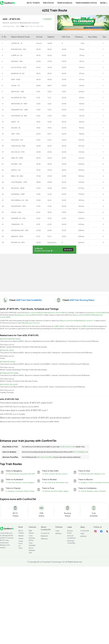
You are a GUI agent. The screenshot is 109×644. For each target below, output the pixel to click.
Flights (21, 536)
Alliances (44, 539)
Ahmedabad (60, 483)
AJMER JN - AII (17, 55)
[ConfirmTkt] (7, 528)
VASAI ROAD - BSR (18, 146)
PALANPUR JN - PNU (19, 98)
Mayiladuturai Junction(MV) (55, 313)
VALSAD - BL (16, 128)
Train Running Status (86, 3)
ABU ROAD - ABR (18, 92)
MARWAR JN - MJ (18, 73)
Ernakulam (103, 491)
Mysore (17, 474)
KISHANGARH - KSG (19, 49)
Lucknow (65, 474)
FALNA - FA (15, 86)
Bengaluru (98, 474)
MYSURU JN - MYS (18, 242)
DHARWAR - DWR (18, 194)
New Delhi (32, 474)
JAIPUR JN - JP (17, 43)
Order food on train (68, 447)
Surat (67, 483)
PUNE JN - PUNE (17, 158)
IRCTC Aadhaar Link (80, 452)
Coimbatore (20, 491)
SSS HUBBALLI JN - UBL (20, 200)
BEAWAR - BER (17, 61)
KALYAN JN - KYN (18, 152)
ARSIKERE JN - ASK (18, 218)
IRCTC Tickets (33, 3)
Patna (46, 474)
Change (47, 19)
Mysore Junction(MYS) (33, 313)
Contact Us (45, 533)
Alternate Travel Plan (45, 457)
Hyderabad (24, 474)
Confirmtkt (85, 531)
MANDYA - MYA (17, 236)
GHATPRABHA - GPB (19, 182)
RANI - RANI (16, 79)
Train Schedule (65, 3)
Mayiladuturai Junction (84, 321)
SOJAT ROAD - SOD (19, 67)
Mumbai (58, 474)
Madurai (27, 491)
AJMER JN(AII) (59, 326)
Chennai (11, 474)
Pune (103, 474)
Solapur (61, 491)
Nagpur (66, 491)
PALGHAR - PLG (17, 140)
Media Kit (44, 536)
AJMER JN (85, 326)
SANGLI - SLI (16, 170)
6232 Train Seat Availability (29, 300)
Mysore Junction (67, 321)
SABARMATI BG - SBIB (19, 110)
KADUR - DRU (16, 212)
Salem (33, 491)
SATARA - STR (16, 164)
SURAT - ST (15, 122)
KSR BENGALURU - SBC (20, 230)
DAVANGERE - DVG (19, 206)
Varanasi (52, 474)
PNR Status (48, 3)
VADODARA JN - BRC (19, 116)
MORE (104, 3)
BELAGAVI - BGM (18, 188)
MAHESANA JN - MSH (19, 104)
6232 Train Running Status (82, 300)
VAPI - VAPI (15, 134)
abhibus (58, 533)
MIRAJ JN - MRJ (17, 176)
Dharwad (106, 483)
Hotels (21, 538)
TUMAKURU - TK (17, 224)
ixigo (57, 531)
